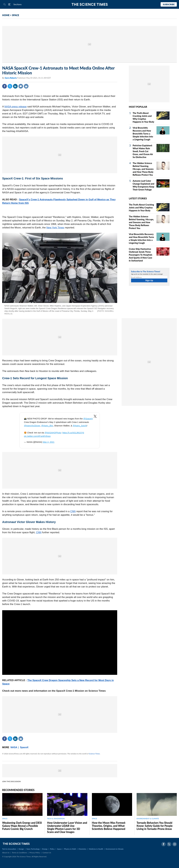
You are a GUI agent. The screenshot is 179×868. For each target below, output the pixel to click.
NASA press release (15, 107)
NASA (14, 747)
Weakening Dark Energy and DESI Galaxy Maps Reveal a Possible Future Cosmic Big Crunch (22, 826)
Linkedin (15, 86)
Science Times (94, 754)
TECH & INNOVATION (56, 819)
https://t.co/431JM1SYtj (73, 433)
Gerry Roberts (11, 78)
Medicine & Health (96, 849)
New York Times (55, 228)
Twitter (10, 86)
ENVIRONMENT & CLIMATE (148, 819)
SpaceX (24, 747)
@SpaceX (88, 419)
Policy (52, 849)
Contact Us (47, 853)
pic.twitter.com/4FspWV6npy (37, 436)
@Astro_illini (47, 426)
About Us (6, 853)
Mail (26, 86)
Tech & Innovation (9, 849)
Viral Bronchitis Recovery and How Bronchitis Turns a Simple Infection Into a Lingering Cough (143, 134)
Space (59, 849)
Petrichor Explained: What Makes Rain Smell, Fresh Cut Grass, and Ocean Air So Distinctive (143, 151)
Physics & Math (70, 849)
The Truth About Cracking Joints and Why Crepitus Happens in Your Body (141, 208)
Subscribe (169, 4)
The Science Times (89, 4)
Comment (21, 86)
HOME (6, 15)
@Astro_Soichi (80, 426)
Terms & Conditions (19, 853)
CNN (73, 511)
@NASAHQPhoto (53, 433)
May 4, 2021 (49, 442)
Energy (45, 849)
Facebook (5, 86)
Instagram (175, 844)
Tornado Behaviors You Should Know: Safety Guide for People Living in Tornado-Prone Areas (155, 826)
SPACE (16, 15)
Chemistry (82, 849)
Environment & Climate (115, 849)
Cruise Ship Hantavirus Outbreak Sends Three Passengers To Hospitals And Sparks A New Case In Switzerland (141, 255)
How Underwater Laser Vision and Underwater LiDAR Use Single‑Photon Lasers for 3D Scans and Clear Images (67, 827)
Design (21, 849)
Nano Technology (33, 849)
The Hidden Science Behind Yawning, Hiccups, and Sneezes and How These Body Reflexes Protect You (143, 169)
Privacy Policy (35, 853)
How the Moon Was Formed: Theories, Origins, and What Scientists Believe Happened (109, 826)
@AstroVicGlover (32, 426)
